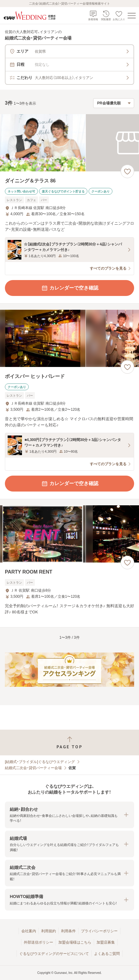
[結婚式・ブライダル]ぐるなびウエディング (40, 762)
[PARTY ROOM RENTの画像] (69, 534)
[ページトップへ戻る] (69, 743)
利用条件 (68, 931)
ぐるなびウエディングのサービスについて (54, 954)
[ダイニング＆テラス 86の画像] (69, 143)
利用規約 (49, 931)
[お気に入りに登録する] (127, 171)
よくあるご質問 (107, 954)
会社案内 (29, 931)
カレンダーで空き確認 (70, 288)
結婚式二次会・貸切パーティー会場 (33, 768)
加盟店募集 (106, 942)
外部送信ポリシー (38, 942)
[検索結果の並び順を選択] (114, 103)
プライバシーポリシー (99, 931)
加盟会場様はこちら (75, 942)
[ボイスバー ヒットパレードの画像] (69, 338)
